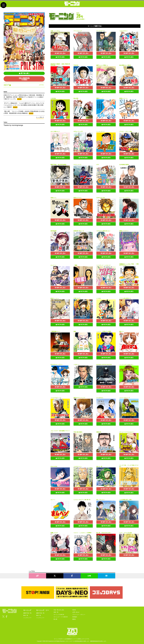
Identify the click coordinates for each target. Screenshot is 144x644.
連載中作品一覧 (27, 613)
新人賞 (55, 619)
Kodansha (51, 641)
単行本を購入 (60, 57)
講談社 (74, 619)
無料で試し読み (60, 53)
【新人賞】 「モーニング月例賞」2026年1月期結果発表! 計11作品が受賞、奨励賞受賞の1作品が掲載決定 (24, 112)
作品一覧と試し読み (59, 610)
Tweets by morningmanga (13, 125)
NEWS (74, 610)
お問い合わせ (76, 612)
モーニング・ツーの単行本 (61, 617)
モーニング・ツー (43, 610)
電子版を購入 (24, 73)
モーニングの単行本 (59, 615)
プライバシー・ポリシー (79, 615)
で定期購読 (24, 79)
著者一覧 (26, 615)
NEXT (24, 85)
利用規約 (75, 617)
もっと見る (40, 117)
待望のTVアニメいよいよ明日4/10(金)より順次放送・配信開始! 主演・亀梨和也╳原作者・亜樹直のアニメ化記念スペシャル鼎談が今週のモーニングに (24, 97)
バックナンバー (27, 618)
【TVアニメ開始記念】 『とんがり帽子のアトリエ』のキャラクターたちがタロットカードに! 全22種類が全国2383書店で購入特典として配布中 (24, 105)
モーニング (27, 610)
